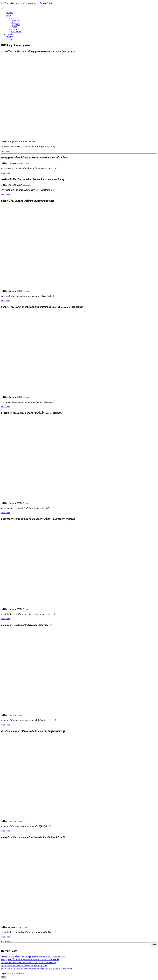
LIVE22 (14, 27)
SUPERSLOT (16, 32)
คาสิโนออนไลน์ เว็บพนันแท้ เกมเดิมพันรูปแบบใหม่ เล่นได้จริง (27, 3)
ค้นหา (154, 945)
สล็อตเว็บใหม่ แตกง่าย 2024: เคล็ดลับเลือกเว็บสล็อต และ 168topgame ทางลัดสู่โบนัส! (36, 969)
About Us (10, 37)
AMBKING (15, 21)
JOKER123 (15, 25)
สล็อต (8, 16)
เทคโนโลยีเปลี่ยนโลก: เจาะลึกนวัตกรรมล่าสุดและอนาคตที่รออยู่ (28, 963)
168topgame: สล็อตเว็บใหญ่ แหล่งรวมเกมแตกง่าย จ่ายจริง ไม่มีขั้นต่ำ (30, 960)
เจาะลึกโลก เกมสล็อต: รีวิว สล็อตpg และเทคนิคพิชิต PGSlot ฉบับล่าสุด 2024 (33, 957)
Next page (8, 941)
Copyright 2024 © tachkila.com (13, 973)
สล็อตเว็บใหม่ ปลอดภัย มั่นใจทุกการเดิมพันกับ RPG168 (24, 966)
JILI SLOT (15, 23)
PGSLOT (14, 18)
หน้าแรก (10, 13)
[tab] (2, 9)
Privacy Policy (12, 39)
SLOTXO (15, 29)
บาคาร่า (9, 34)
